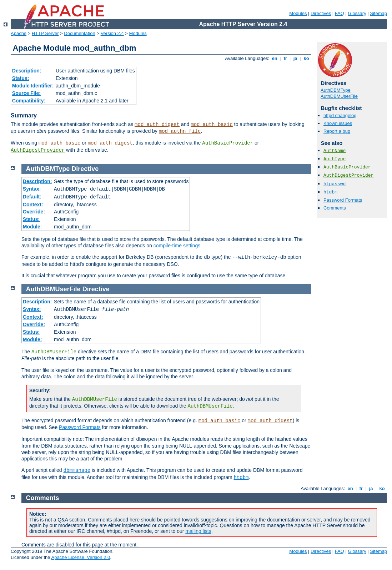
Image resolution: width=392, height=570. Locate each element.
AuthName (335, 151)
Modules (298, 13)
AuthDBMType (336, 90)
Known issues (338, 123)
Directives (321, 13)
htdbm (330, 192)
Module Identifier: (33, 86)
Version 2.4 (112, 33)
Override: (34, 212)
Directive (85, 169)
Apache (19, 33)
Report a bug (337, 131)
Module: (32, 227)
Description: (27, 71)
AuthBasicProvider (228, 143)
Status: (21, 78)
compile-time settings (177, 246)
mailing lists (198, 531)
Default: (32, 197)
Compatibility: (29, 101)
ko (306, 58)
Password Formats (343, 200)
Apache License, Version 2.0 (81, 557)
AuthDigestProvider (38, 150)
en (275, 58)
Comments (335, 208)
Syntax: (32, 189)
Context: (33, 205)
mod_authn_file (180, 131)
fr (285, 58)
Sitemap (378, 13)
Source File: (26, 93)
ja (295, 58)
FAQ (340, 13)
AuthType (335, 159)
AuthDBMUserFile (339, 96)
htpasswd (335, 184)
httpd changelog (340, 115)
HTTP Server (45, 33)
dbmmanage (77, 470)
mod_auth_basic (212, 125)
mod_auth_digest (157, 125)
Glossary (357, 13)
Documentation (79, 33)
